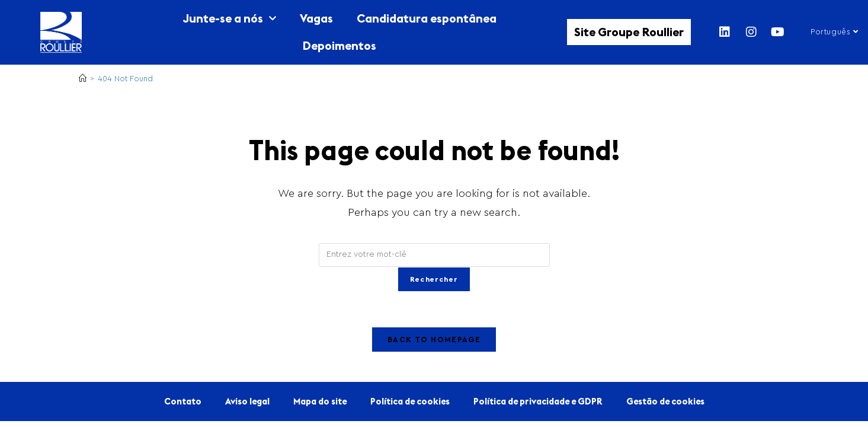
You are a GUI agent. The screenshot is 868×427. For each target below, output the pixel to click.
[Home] (83, 79)
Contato (183, 402)
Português (835, 32)
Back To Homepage (434, 340)
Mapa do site (320, 402)
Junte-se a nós (229, 18)
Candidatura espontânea (427, 18)
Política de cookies (410, 402)
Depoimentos (339, 45)
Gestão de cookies (665, 402)
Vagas (316, 18)
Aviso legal (247, 402)
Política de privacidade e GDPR (538, 402)
